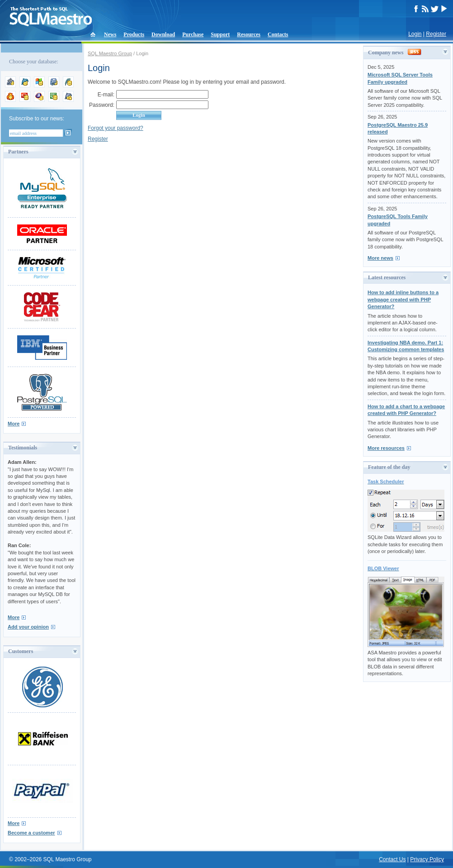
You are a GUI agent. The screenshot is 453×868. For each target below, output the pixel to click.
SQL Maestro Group (110, 53)
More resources (386, 448)
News (110, 34)
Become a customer (31, 833)
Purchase (193, 34)
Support (220, 34)
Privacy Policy (427, 859)
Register (436, 34)
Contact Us (392, 859)
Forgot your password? (116, 128)
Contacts (278, 34)
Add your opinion (28, 627)
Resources (249, 34)
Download (163, 34)
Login (415, 34)
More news (380, 258)
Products (134, 34)
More (14, 424)
